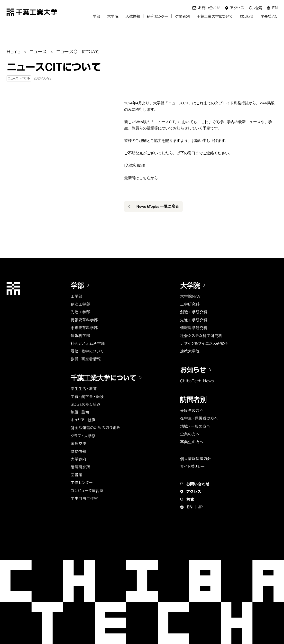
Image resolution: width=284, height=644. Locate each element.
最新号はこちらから (141, 178)
